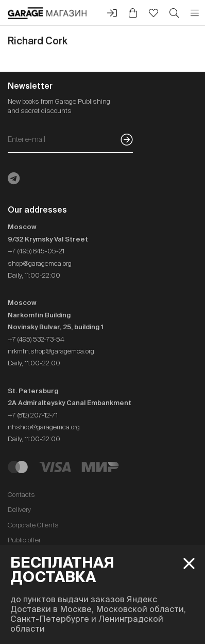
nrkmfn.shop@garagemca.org (51, 351)
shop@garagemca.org (40, 263)
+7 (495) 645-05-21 (36, 251)
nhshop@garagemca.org (44, 427)
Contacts (21, 495)
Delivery (19, 510)
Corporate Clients (33, 525)
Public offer (24, 540)
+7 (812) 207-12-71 (33, 415)
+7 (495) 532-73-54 (36, 339)
